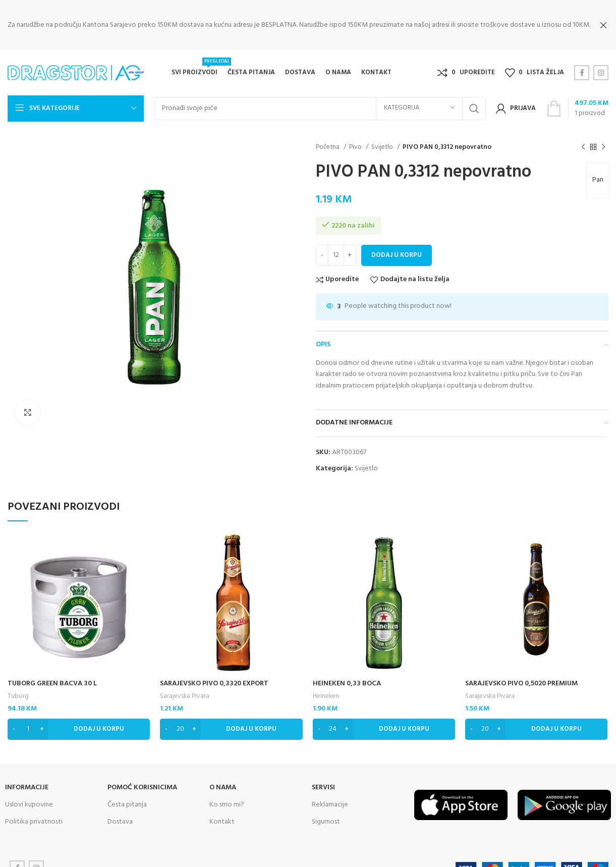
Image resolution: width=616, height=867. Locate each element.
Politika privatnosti (34, 814)
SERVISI (323, 779)
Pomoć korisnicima (142, 779)
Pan (598, 172)
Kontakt (222, 814)
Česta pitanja (127, 797)
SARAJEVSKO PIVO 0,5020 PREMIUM (521, 675)
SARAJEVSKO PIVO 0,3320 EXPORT (214, 675)
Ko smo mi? (227, 797)
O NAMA (223, 779)
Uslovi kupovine (29, 797)
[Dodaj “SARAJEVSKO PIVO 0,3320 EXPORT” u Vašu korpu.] (231, 721)
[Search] (320, 100)
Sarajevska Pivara (185, 688)
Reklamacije (330, 797)
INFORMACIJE (27, 779)
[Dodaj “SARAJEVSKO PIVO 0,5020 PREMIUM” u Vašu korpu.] (536, 721)
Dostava (120, 814)
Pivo (356, 139)
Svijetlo (383, 139)
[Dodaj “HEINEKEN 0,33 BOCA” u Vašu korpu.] (384, 721)
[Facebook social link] (582, 65)
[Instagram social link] (601, 65)
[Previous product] (583, 139)
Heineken (326, 688)
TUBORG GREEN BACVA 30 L (52, 675)
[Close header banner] (603, 25)
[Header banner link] (293, 25)
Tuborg (18, 688)
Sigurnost (326, 814)
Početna (328, 139)
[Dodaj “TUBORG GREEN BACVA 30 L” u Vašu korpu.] (79, 721)
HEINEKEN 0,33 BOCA (347, 675)
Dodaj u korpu (397, 247)
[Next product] (603, 139)
